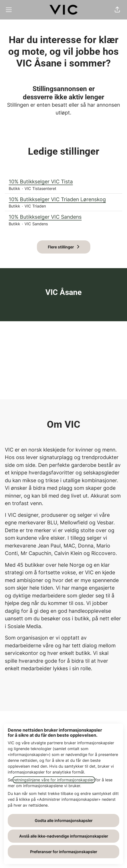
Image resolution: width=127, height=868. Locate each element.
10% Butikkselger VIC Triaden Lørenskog (63, 199)
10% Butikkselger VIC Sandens (63, 217)
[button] (117, 10)
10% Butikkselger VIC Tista (63, 182)
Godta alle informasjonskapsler (64, 821)
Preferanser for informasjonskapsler (64, 852)
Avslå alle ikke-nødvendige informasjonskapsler (64, 836)
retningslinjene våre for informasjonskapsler (54, 780)
